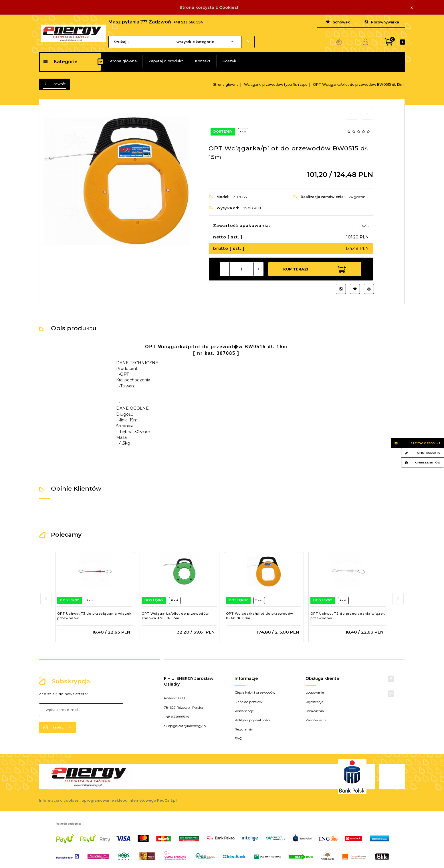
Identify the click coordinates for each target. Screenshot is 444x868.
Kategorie (60, 62)
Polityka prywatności (252, 720)
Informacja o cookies (59, 800)
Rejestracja (314, 702)
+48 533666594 (177, 717)
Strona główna (123, 61)
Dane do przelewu (250, 702)
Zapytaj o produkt (166, 61)
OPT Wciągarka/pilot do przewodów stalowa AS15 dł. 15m (175, 616)
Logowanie (315, 692)
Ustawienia (315, 711)
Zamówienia (316, 720)
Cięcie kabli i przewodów (255, 692)
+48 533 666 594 (188, 22)
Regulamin (244, 729)
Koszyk (229, 61)
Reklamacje (244, 711)
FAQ (238, 738)
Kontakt (203, 61)
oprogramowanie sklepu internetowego (119, 800)
